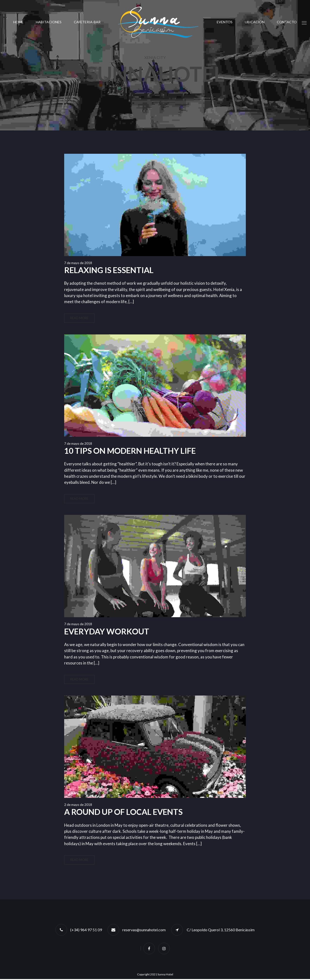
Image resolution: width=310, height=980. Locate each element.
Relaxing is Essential (109, 270)
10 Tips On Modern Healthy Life (130, 451)
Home (18, 22)
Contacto (287, 22)
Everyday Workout (107, 632)
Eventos (225, 22)
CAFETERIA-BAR (87, 22)
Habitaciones (49, 22)
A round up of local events (123, 812)
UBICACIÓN (255, 22)
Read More (79, 318)
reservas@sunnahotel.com (144, 931)
